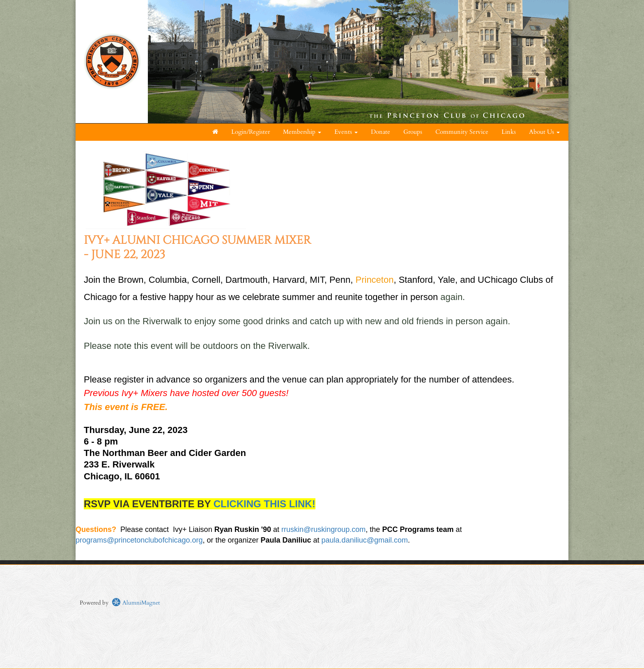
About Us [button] (544, 132)
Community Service (462, 132)
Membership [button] (302, 132)
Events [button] (346, 132)
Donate (381, 132)
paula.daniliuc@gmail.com (365, 540)
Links (509, 132)
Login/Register (251, 132)
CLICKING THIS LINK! (264, 504)
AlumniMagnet (136, 603)
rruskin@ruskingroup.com (323, 529)
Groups (413, 132)
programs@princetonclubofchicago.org (139, 540)
